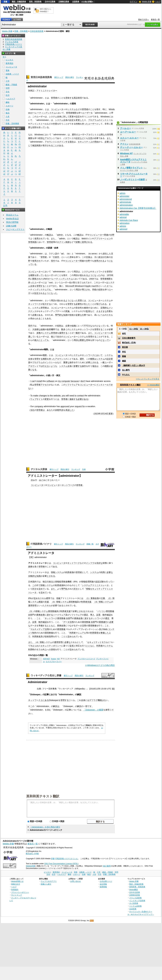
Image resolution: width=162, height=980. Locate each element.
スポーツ (9, 106)
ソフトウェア (72, 385)
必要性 (79, 304)
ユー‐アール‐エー (128, 132)
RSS (92, 921)
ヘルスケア (10, 99)
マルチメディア (37, 629)
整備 (112, 611)
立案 (103, 598)
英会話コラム (12, 215)
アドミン (124, 144)
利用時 (31, 649)
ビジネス (9, 60)
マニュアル (81, 633)
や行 (105, 257)
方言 (8, 120)
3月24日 (105, 414)
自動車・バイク (12, 74)
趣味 (8, 102)
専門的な (59, 315)
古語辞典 (76, 2)
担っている (44, 127)
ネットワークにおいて (92, 355)
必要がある (37, 315)
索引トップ (59, 77)
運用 (30, 605)
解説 (79, 694)
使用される (87, 242)
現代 (53, 261)
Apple (88, 286)
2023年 (97, 414)
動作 (105, 615)
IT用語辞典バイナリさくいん (67, 859)
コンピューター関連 (99, 235)
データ (66, 622)
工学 (8, 81)
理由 (96, 142)
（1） (88, 598)
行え (45, 366)
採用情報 (103, 887)
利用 (103, 572)
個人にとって (41, 340)
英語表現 (78, 98)
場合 (72, 142)
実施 (67, 311)
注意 (90, 138)
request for (80, 406)
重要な (83, 340)
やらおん (126, 375)
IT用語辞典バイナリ (41, 544)
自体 (83, 700)
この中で (36, 585)
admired (123, 229)
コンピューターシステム (99, 300)
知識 (65, 315)
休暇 (57, 410)
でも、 (50, 290)
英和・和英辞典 (35, 2)
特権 (78, 124)
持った (85, 124)
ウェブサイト (36, 399)
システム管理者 (40, 308)
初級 (58, 598)
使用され (39, 239)
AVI (58, 659)
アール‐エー (126, 128)
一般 (103, 362)
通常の (75, 135)
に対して (65, 117)
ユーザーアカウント (87, 135)
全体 (59, 117)
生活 (8, 95)
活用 (72, 622)
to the (50, 396)
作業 (55, 124)
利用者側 (69, 572)
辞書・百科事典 (21, 31)
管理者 (54, 98)
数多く (64, 329)
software (50, 381)
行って (109, 582)
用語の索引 (70, 77)
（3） (54, 602)
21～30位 (144, 329)
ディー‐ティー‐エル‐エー (131, 147)
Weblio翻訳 (134, 890)
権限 (32, 275)
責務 (30, 567)
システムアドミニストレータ (95, 585)
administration (126, 205)
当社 (32, 410)
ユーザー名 (66, 282)
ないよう (51, 366)
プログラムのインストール (100, 120)
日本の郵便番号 (129, 338)
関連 (91, 582)
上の (92, 142)
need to (73, 396)
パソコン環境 (104, 611)
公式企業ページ (106, 881)
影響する (78, 366)
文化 (8, 92)
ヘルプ (158, 2)
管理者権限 (71, 113)
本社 (124, 352)
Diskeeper (35, 694)
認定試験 (100, 582)
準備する (43, 626)
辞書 (5, 2)
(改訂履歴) (107, 866)
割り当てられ (79, 282)
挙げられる (102, 304)
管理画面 (32, 242)
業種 (124, 356)
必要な (79, 315)
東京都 (125, 347)
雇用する (63, 333)
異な (103, 135)
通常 (82, 359)
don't (83, 381)
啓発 (53, 649)
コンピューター (58, 109)
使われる (84, 275)
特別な (42, 138)
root (51, 282)
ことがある (58, 145)
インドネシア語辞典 (137, 901)
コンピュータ (59, 563)
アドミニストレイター (47, 91)
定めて (42, 589)
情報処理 (85, 582)
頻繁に (79, 242)
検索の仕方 (16, 884)
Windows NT (126, 153)
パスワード (68, 138)
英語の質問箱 (12, 222)
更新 (111, 414)
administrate (125, 202)
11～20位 (134, 329)
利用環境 (94, 633)
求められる (35, 318)
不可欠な (88, 326)
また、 (110, 138)
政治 (100, 257)
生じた (87, 304)
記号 (5, 206)
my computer (64, 381)
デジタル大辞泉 (39, 469)
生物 (8, 109)
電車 (8, 70)
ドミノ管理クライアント (131, 168)
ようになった (94, 275)
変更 (72, 117)
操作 (72, 362)
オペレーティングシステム (43, 113)
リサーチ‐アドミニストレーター (134, 175)
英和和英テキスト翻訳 (43, 796)
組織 (43, 329)
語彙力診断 (11, 226)
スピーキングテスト (15, 229)
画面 (39, 145)
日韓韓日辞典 (64, 2)
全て (4, 57)
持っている (42, 275)
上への (48, 649)
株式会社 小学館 (32, 854)
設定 (78, 117)
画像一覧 (90, 544)
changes (43, 396)
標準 (48, 598)
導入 (92, 615)
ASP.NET (47, 659)
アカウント (50, 138)
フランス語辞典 (135, 898)
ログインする (63, 142)
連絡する (74, 399)
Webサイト (87, 239)
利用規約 (15, 890)
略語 (49, 235)
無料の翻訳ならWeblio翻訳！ (45, 10)
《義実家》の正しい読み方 (134, 365)
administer (125, 196)
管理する (41, 286)
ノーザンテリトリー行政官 (132, 180)
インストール (103, 385)
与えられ (34, 646)
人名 (8, 116)
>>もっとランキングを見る (148, 379)
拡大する (47, 304)
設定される (40, 293)
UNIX (45, 279)
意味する (69, 98)
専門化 (64, 589)
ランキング (76, 469)
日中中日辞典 (50, 2)
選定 (86, 615)
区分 (34, 589)
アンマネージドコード (86, 659)
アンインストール (39, 124)
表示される (48, 145)
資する (50, 615)
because (75, 381)
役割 (34, 127)
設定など (80, 138)
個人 (53, 337)
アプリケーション (102, 239)
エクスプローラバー (54, 662)
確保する (88, 308)
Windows (105, 117)
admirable (124, 214)
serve (94, 254)
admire (123, 226)
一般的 (77, 333)
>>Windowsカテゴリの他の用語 (100, 665)
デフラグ (94, 700)
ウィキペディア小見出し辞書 (46, 675)
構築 (41, 602)
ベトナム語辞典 (135, 906)
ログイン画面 (63, 242)
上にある (45, 700)
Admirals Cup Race (129, 220)
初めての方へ (144, 19)
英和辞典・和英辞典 (137, 887)
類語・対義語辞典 (19, 2)
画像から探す (46, 884)
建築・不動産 (11, 85)
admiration (125, 223)
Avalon (54, 659)
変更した (80, 120)
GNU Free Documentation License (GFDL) (61, 864)
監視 (88, 311)
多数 (39, 333)
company (39, 406)
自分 (59, 337)
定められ (72, 636)
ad (62, 254)
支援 (47, 602)
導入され (86, 290)
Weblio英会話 (12, 219)
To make (34, 396)
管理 (34, 605)
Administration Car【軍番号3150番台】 (138, 208)
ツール (72, 700)
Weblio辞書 (30, 866)
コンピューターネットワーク (61, 485)
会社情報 (103, 884)
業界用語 (9, 63)
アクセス (45, 385)
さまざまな (102, 311)
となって (100, 326)
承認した (69, 410)
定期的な (105, 308)
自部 (30, 615)
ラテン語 (53, 254)
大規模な (36, 329)
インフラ (90, 563)
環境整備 (73, 602)
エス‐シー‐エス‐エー (129, 138)
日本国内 (32, 582)
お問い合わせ (76, 881)
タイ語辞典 (134, 903)
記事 (47, 694)
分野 (112, 235)
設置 (98, 615)
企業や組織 (71, 326)
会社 (124, 333)
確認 (34, 145)
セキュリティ (84, 142)
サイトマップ (17, 895)
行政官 (56, 257)
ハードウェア (59, 615)
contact (80, 396)
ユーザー (87, 113)
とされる (94, 362)
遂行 (105, 622)
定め (36, 598)
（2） (110, 598)
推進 (39, 636)
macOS (95, 286)
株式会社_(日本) (129, 343)
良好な (99, 563)
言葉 (88, 257)
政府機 (50, 329)
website (57, 396)
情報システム (57, 572)
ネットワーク (98, 272)
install (39, 381)
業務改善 (95, 598)
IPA (75, 582)
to (69, 254)
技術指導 (49, 636)
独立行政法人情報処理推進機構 (57, 582)
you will (65, 396)
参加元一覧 (155, 19)
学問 (8, 88)
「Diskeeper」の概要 (93, 710)
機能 (100, 700)
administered (126, 199)
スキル (110, 315)
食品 (8, 113)
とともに (51, 626)
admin (60, 235)
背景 (80, 300)
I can (33, 381)
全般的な (32, 576)
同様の (95, 290)
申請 (61, 410)
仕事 (84, 315)
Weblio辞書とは (17, 881)
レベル (102, 315)
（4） (96, 602)
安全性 (79, 308)
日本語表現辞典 (37, 31)
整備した (105, 633)
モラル (105, 642)
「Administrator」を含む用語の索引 (45, 827)
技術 (72, 315)
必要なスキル (71, 642)
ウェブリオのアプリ (49, 881)
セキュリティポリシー (51, 646)
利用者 (84, 602)
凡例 (84, 469)
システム (72, 109)
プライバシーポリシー (20, 892)
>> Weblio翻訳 (153, 385)
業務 (101, 622)
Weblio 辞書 (147, 2)
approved (65, 406)
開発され (36, 279)
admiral (123, 217)
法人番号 (126, 370)
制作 (34, 633)
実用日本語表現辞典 (41, 77)
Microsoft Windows (74, 286)
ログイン (134, 2)
